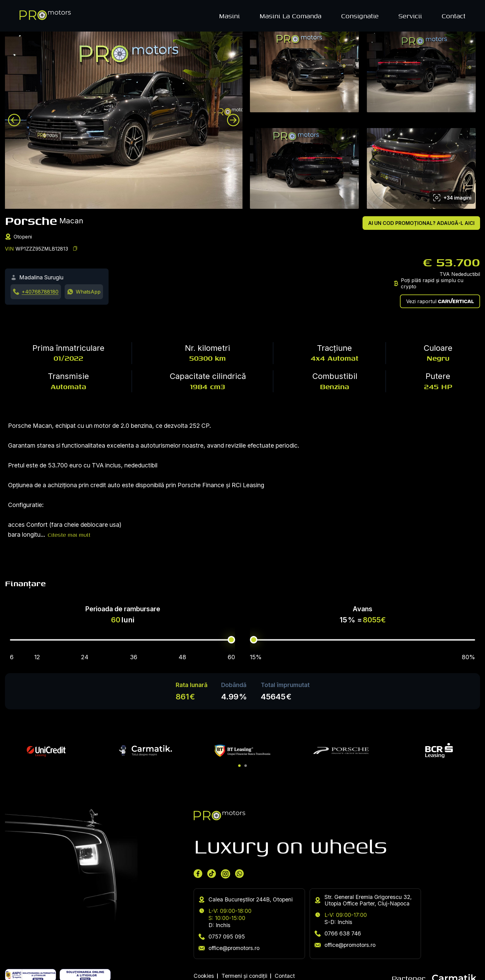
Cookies (204, 976)
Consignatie (360, 16)
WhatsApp (88, 292)
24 (85, 657)
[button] (239, 766)
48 (182, 657)
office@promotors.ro (229, 948)
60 (231, 657)
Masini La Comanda (290, 16)
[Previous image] (14, 120)
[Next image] (233, 120)
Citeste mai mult (69, 535)
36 (134, 657)
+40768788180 (40, 292)
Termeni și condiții (244, 976)
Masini (229, 16)
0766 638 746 (338, 933)
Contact (454, 16)
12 (37, 657)
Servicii (410, 16)
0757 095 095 (222, 937)
